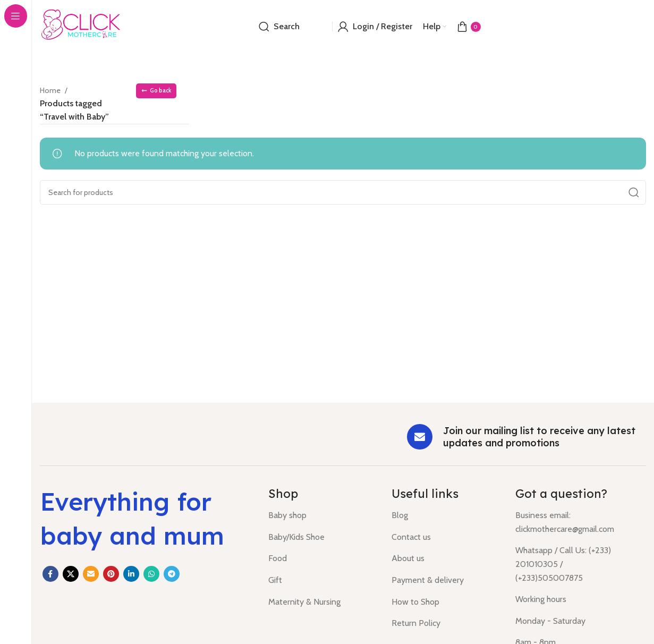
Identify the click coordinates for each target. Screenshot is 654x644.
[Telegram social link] (172, 574)
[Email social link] (91, 574)
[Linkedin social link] (131, 574)
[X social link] (71, 574)
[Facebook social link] (50, 574)
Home (52, 90)
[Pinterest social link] (111, 574)
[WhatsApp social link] (151, 574)
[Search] (279, 27)
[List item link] (322, 515)
